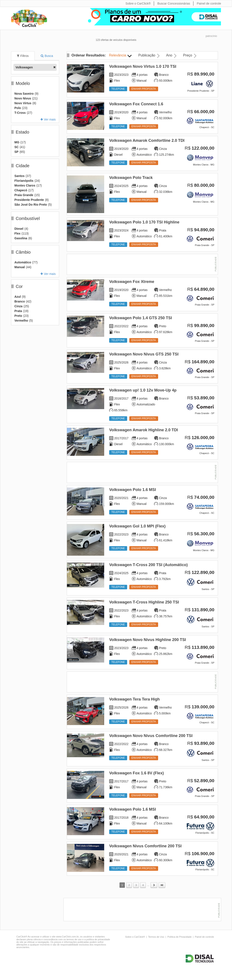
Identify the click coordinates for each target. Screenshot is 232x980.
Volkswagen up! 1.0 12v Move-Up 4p (143, 390)
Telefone (118, 89)
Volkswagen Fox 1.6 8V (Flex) (136, 773)
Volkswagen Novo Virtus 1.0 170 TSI (143, 66)
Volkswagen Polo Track (131, 178)
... (148, 885)
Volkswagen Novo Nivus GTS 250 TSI (144, 354)
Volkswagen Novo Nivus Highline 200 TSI (148, 640)
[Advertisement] (142, 265)
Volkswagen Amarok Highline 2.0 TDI (144, 430)
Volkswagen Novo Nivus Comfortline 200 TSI (151, 736)
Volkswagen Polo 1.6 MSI (133, 490)
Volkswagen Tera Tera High (134, 699)
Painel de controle (204, 937)
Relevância (118, 55)
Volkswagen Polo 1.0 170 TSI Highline (144, 222)
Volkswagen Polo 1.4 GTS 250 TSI (141, 318)
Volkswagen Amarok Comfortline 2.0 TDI (147, 140)
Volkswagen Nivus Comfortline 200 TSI (145, 846)
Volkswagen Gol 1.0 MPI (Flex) (137, 526)
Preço (188, 55)
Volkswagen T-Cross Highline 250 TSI (144, 602)
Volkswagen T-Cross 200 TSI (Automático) (148, 565)
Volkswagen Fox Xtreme (132, 282)
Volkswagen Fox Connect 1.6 (136, 104)
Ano (169, 55)
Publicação (147, 55)
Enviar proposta (144, 89)
